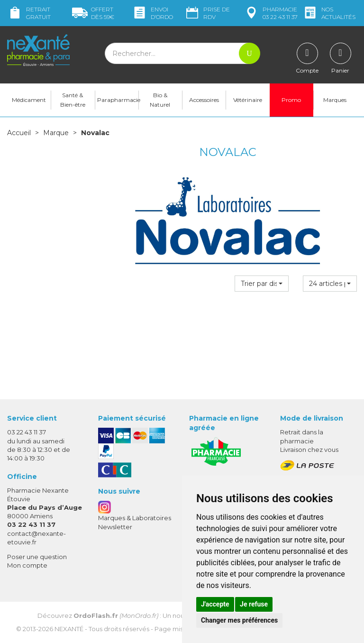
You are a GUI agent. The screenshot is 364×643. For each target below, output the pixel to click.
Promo (291, 100)
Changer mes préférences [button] (239, 620)
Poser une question (37, 557)
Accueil (19, 133)
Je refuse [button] (254, 604)
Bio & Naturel (160, 100)
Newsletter (115, 527)
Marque (56, 133)
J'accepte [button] (215, 604)
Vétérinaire (248, 100)
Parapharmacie (118, 100)
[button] (262, 284)
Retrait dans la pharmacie (302, 436)
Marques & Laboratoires (135, 518)
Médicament (29, 100)
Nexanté (69, 629)
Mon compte (27, 565)
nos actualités (329, 13)
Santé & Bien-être (73, 100)
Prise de (207, 13)
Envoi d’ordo (152, 13)
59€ (93, 13)
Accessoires (204, 100)
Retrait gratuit (29, 13)
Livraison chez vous (309, 450)
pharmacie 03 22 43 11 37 (271, 13)
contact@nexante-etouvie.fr (36, 537)
